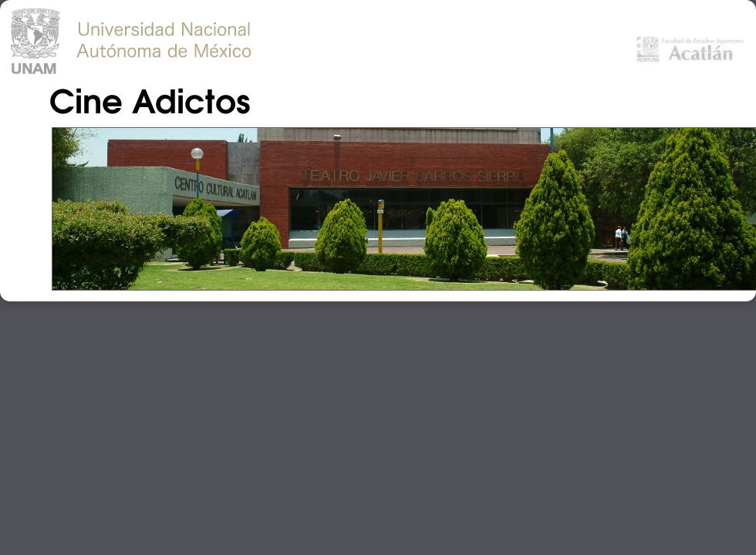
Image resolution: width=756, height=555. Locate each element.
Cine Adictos (150, 99)
